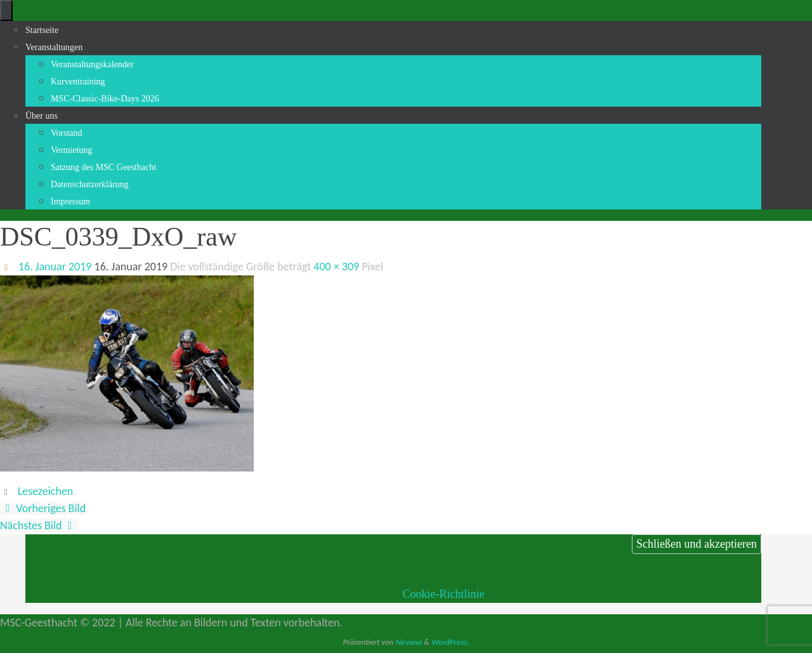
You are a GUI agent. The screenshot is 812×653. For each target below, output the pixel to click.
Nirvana (409, 642)
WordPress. (450, 642)
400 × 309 (336, 267)
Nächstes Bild (39, 525)
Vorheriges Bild (43, 508)
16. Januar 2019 (55, 267)
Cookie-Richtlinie (443, 594)
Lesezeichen (46, 491)
